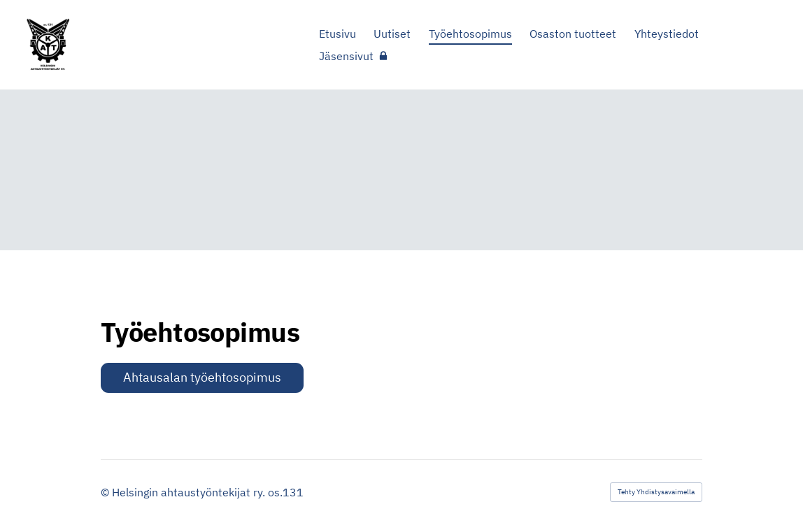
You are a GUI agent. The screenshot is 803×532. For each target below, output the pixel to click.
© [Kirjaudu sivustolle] (106, 492)
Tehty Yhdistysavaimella (656, 492)
